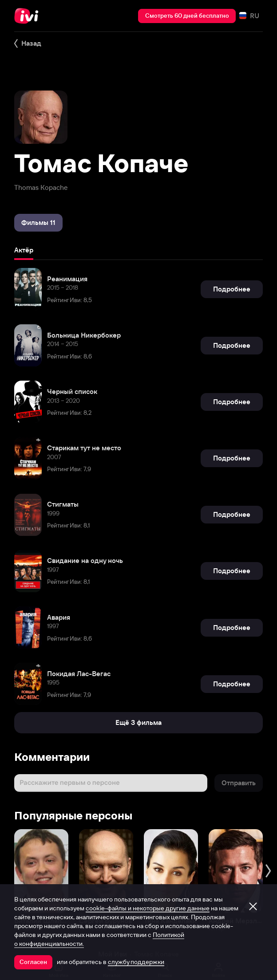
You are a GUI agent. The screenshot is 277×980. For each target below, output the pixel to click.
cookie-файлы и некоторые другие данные (148, 908)
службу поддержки (136, 962)
